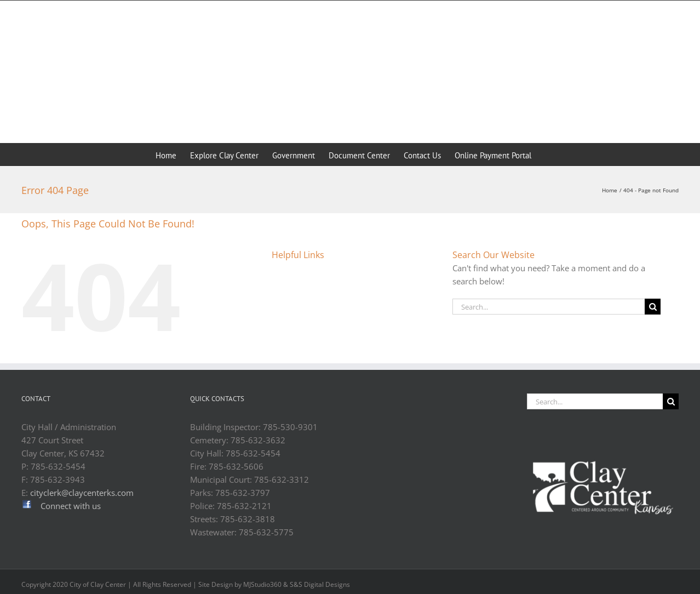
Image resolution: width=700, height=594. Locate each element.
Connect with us (71, 506)
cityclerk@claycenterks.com (82, 493)
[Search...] (549, 307)
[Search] (653, 307)
